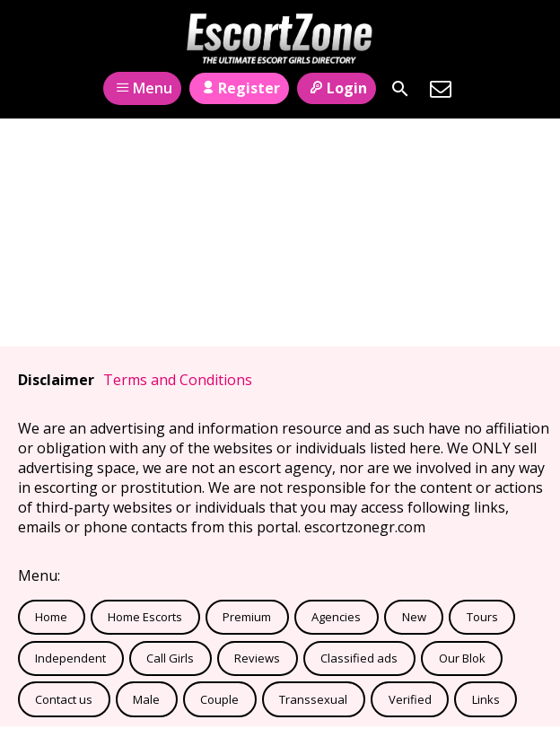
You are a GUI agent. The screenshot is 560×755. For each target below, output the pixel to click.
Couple (219, 699)
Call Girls (170, 658)
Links (486, 699)
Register (239, 88)
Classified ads (359, 658)
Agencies (336, 617)
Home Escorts (145, 617)
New (414, 617)
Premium (247, 617)
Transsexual (313, 699)
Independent (70, 658)
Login (336, 88)
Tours (482, 617)
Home (51, 617)
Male (146, 699)
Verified (410, 699)
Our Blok (462, 658)
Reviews (257, 658)
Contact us (64, 699)
